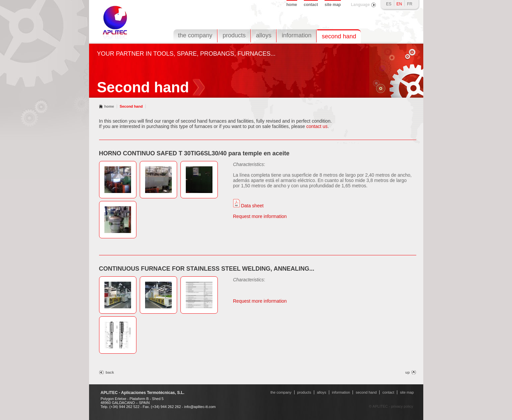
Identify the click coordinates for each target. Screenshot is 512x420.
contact (311, 5)
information (297, 35)
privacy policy (402, 406)
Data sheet (248, 206)
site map (333, 5)
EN (399, 4)
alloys (264, 35)
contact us (317, 126)
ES (389, 4)
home (292, 5)
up (407, 372)
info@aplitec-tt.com (200, 407)
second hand (339, 36)
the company (195, 35)
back (110, 372)
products (234, 35)
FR (410, 4)
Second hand (131, 106)
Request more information (260, 216)
